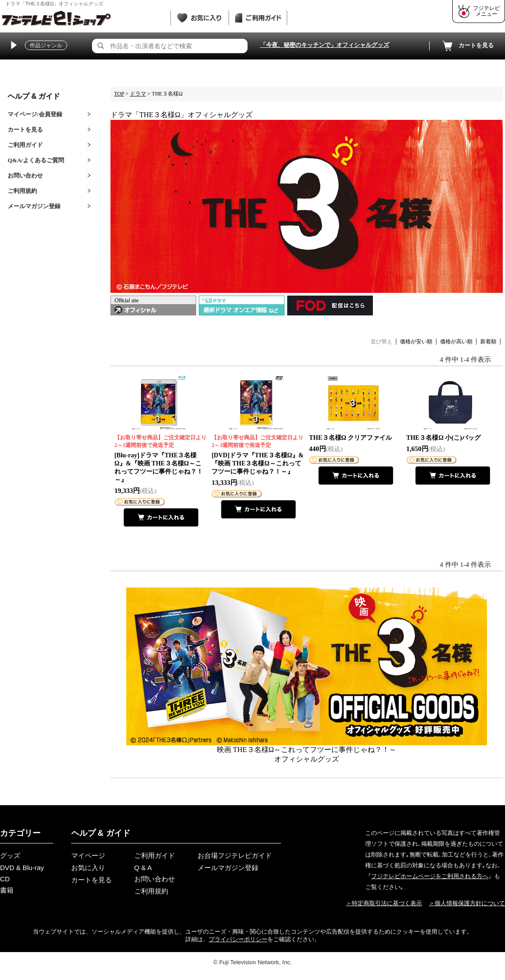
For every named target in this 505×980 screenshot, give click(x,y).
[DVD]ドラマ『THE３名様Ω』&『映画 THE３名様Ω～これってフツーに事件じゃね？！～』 (258, 454)
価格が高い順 (456, 342)
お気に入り (88, 868)
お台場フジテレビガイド (235, 855)
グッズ (10, 855)
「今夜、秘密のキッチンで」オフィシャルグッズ (325, 45)
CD (5, 879)
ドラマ (138, 94)
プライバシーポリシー (238, 939)
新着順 (488, 342)
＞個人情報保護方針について (467, 903)
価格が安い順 (416, 342)
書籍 (7, 890)
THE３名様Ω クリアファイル (350, 438)
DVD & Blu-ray (22, 868)
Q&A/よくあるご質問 (36, 160)
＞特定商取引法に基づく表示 (384, 903)
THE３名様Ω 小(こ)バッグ (444, 438)
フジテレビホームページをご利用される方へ (430, 876)
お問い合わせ (25, 175)
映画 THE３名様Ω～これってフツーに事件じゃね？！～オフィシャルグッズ (307, 675)
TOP (119, 94)
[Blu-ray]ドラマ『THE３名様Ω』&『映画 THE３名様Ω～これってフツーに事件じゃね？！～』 (161, 458)
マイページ (88, 855)
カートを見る (467, 46)
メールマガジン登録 (34, 206)
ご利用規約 (22, 191)
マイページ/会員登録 (35, 114)
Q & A (143, 868)
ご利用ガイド (25, 145)
